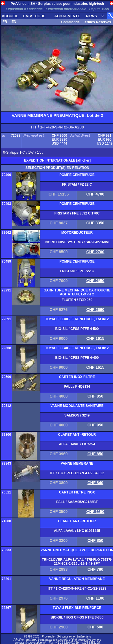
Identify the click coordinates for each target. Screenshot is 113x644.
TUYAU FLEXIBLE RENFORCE (77, 608)
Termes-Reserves (97, 22)
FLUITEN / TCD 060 (77, 300)
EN (14, 22)
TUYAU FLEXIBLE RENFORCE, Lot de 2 (77, 319)
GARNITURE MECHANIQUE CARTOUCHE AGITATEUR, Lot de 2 (77, 292)
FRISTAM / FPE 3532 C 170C (77, 213)
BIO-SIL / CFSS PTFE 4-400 (77, 358)
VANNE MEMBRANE (77, 463)
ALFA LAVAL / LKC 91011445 (77, 531)
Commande (70, 22)
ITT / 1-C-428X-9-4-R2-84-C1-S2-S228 (77, 589)
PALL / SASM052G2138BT (77, 502)
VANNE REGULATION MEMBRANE (77, 579)
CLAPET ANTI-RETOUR (77, 435)
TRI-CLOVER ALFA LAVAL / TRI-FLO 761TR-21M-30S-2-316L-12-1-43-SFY (77, 562)
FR (5, 22)
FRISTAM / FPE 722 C (77, 271)
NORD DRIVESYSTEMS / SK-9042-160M (77, 242)
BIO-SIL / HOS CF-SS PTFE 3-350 (77, 617)
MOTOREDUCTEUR (77, 233)
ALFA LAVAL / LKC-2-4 (77, 444)
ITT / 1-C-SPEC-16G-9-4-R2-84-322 (77, 473)
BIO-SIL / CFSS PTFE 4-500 (77, 329)
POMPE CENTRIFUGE (77, 175)
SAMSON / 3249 (77, 415)
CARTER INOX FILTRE (77, 377)
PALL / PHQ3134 (77, 387)
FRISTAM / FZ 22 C (77, 184)
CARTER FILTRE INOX (77, 492)
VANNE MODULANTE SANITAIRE (77, 406)
